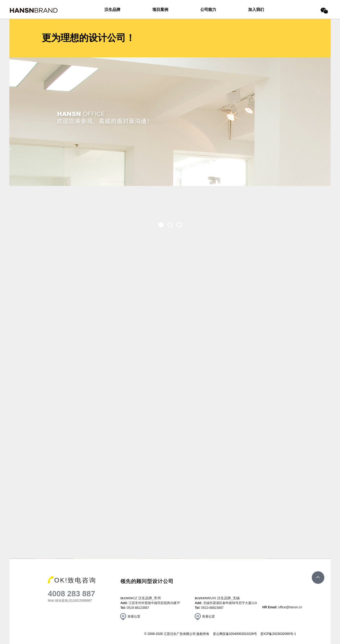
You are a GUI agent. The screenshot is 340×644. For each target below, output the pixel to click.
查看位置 (134, 617)
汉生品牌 (112, 9)
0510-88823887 (212, 608)
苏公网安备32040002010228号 (235, 634)
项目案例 (160, 9)
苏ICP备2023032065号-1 (278, 634)
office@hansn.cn (290, 607)
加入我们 (256, 9)
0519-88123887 (138, 608)
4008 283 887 (71, 594)
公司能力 (208, 9)
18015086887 (82, 601)
